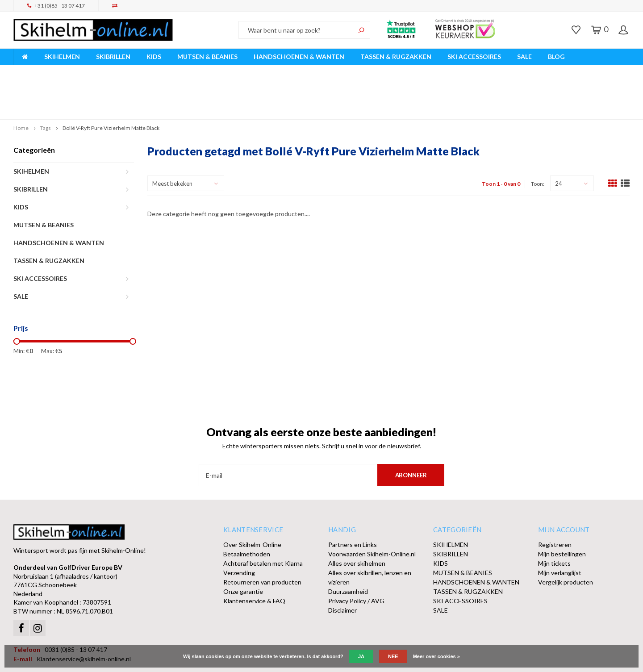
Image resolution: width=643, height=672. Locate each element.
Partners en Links (353, 503)
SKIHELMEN (62, 56)
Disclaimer (342, 568)
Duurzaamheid (348, 549)
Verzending (239, 531)
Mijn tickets (554, 521)
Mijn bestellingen (562, 512)
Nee (393, 656)
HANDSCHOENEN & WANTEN (299, 56)
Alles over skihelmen (357, 521)
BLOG (556, 56)
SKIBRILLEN (113, 56)
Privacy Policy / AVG (356, 559)
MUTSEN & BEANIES (207, 56)
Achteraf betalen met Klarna (263, 521)
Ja (361, 656)
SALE (524, 56)
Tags (46, 86)
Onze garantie (243, 549)
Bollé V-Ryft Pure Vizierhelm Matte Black (111, 86)
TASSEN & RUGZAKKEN (396, 56)
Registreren (555, 503)
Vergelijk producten (566, 540)
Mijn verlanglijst (560, 531)
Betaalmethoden (247, 512)
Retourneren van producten (262, 540)
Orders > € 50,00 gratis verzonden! (394, 71)
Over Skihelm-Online (252, 503)
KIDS (154, 56)
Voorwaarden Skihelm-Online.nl (372, 512)
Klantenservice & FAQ (254, 559)
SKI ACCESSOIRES (474, 56)
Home (21, 86)
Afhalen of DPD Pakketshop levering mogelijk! (559, 71)
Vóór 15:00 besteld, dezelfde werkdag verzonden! (223, 71)
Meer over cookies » (436, 656)
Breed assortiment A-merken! (59, 71)
